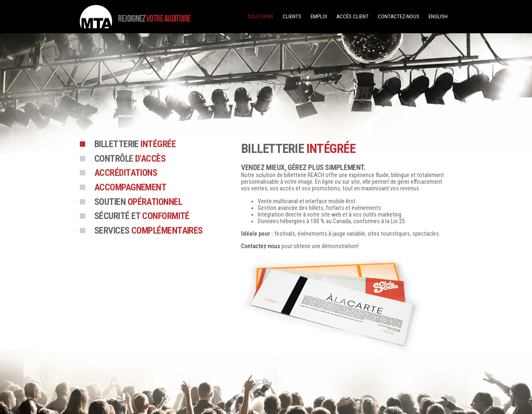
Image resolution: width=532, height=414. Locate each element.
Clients (292, 16)
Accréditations (126, 173)
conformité (142, 217)
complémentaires (149, 231)
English (438, 16)
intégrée (135, 145)
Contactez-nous (399, 16)
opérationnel (138, 202)
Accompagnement (130, 188)
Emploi (319, 16)
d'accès (130, 159)
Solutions (261, 16)
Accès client (352, 16)
